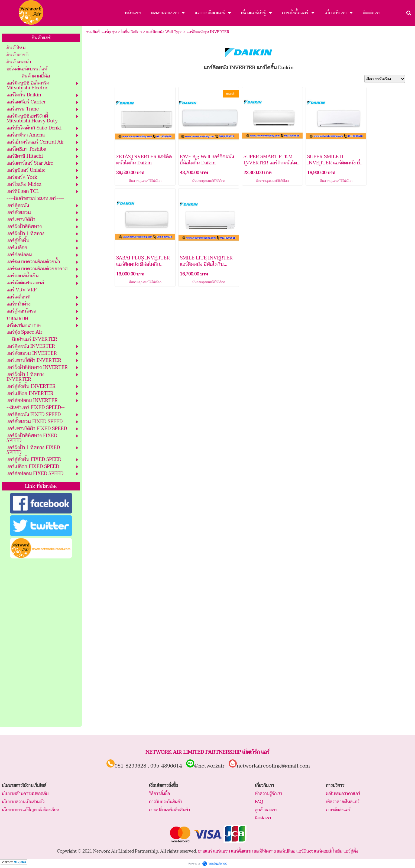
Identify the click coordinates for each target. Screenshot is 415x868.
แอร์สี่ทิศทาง (265, 851)
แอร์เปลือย (286, 851)
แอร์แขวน (222, 851)
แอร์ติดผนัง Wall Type (164, 32)
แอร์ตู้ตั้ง (351, 851)
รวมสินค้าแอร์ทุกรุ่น (102, 32)
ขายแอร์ (205, 851)
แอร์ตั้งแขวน (242, 851)
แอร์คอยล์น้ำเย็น (328, 851)
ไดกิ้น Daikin (132, 32)
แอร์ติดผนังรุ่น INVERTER (208, 32)
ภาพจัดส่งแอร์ (338, 810)
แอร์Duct (305, 851)
